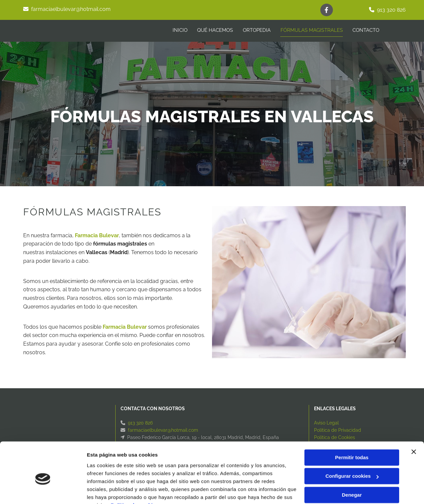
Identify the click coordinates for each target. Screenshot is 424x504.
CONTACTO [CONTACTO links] (366, 30)
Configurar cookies (352, 444)
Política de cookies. (135, 473)
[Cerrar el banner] (414, 419)
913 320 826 (391, 10)
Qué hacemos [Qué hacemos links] (215, 30)
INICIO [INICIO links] (179, 30)
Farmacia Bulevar (97, 235)
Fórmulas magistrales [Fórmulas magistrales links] (312, 30)
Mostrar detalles (106, 491)
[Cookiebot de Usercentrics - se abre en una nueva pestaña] (43, 491)
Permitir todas (352, 425)
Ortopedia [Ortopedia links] (256, 30)
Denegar (352, 462)
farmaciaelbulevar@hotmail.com (71, 9)
